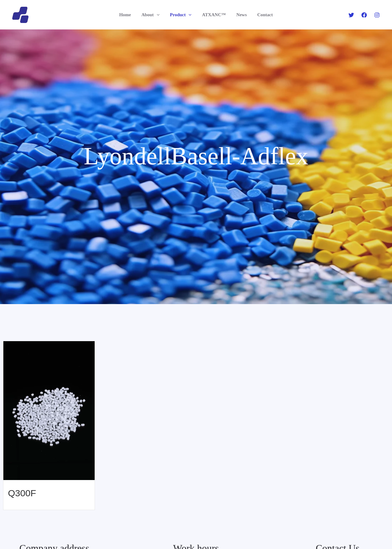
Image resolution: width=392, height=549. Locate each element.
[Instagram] (377, 15)
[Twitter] (351, 15)
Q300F (22, 493)
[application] (158, 15)
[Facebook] (364, 15)
